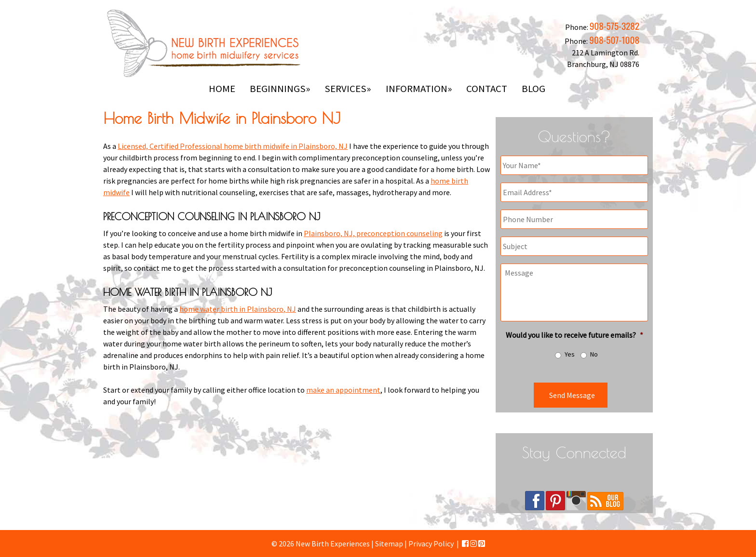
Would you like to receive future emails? (574, 335)
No (594, 354)
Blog (533, 89)
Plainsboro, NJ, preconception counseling (373, 233)
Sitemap (389, 544)
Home (222, 89)
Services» (348, 89)
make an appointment (343, 390)
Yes (570, 354)
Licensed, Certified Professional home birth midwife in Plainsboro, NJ (233, 146)
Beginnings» (280, 89)
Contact (487, 89)
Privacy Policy (431, 544)
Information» (419, 89)
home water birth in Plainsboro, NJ (238, 309)
